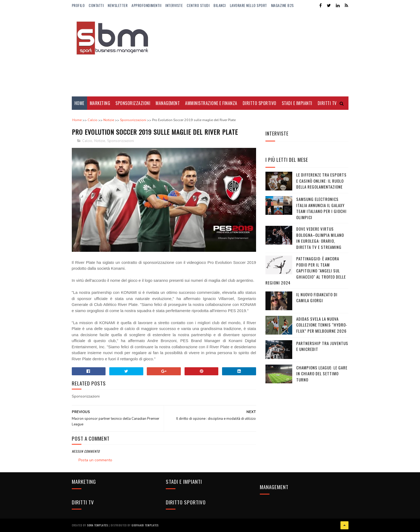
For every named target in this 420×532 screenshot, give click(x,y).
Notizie (100, 141)
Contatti (96, 5)
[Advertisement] (251, 54)
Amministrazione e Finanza (211, 103)
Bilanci (220, 5)
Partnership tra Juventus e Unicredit (322, 346)
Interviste (174, 5)
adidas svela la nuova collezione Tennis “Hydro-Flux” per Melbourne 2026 (322, 325)
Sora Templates (97, 525)
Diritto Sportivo (260, 103)
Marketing (100, 103)
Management (168, 103)
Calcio (87, 141)
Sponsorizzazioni (133, 103)
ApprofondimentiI (146, 5)
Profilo (78, 5)
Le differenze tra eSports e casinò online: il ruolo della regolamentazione (321, 181)
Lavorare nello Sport (248, 5)
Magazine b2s (282, 5)
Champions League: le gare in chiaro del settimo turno (322, 374)
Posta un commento (95, 460)
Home (79, 103)
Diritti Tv (327, 103)
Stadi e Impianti (297, 103)
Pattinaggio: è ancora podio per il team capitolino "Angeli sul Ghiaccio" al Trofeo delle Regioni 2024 (306, 271)
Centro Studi (198, 5)
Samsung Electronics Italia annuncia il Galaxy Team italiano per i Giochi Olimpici (321, 208)
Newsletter (118, 5)
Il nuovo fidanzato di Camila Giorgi (317, 297)
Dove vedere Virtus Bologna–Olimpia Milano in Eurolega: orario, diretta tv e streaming (320, 238)
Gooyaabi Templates (145, 525)
